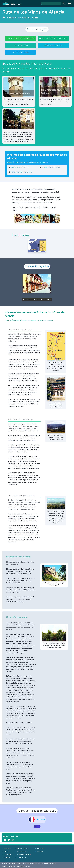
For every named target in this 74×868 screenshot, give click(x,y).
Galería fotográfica (37, 266)
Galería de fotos (21, 45)
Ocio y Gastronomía (21, 52)
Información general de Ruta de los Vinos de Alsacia (54, 38)
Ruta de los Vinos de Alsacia (24, 18)
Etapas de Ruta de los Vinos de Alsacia (22, 38)
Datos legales (25, 866)
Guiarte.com (6, 866)
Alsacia (37, 827)
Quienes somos (15, 866)
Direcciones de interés (53, 45)
